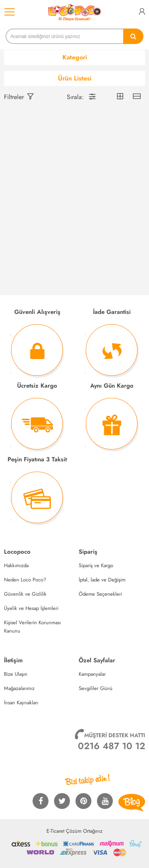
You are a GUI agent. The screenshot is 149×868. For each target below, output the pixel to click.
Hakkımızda (16, 565)
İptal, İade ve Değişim (102, 580)
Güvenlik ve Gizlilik (25, 594)
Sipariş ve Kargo (96, 565)
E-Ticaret (55, 831)
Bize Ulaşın (16, 674)
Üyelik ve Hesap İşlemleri (31, 608)
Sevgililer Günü (96, 688)
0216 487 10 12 (111, 746)
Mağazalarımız (19, 688)
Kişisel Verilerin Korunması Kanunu (32, 627)
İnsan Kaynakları (21, 703)
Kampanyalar (92, 674)
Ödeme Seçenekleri (100, 594)
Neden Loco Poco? (25, 580)
